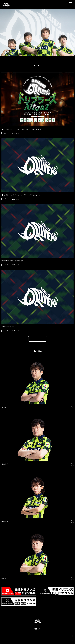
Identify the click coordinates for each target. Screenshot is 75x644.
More (38, 339)
